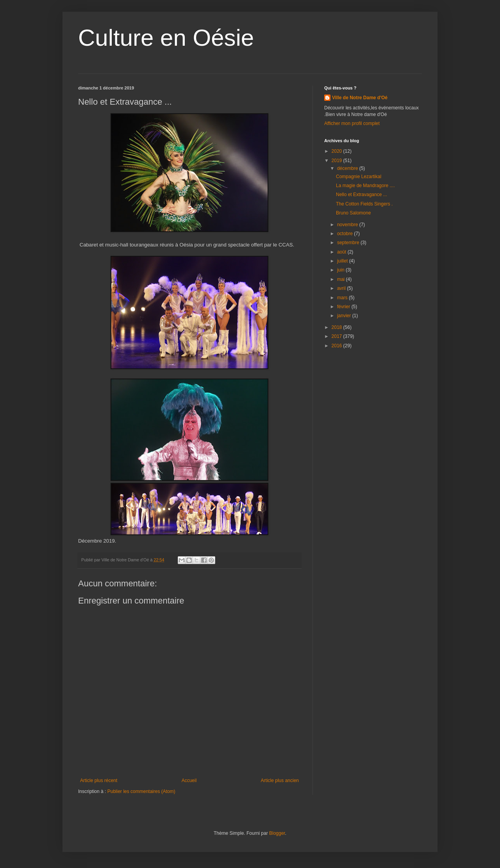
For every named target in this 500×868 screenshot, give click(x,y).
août (342, 252)
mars (343, 298)
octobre (346, 234)
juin (341, 270)
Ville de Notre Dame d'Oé (360, 98)
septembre (349, 243)
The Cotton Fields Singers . (364, 204)
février (344, 307)
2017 (337, 336)
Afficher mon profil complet (352, 123)
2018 (337, 327)
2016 (337, 346)
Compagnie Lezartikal (359, 177)
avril (342, 288)
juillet (343, 261)
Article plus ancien (280, 780)
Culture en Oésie (166, 38)
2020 (337, 151)
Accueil (189, 780)
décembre (348, 168)
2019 (337, 161)
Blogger (277, 833)
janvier (345, 316)
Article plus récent (99, 780)
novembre (348, 225)
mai (342, 279)
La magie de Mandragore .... (365, 186)
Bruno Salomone (353, 213)
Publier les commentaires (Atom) (141, 791)
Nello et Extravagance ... (362, 195)
